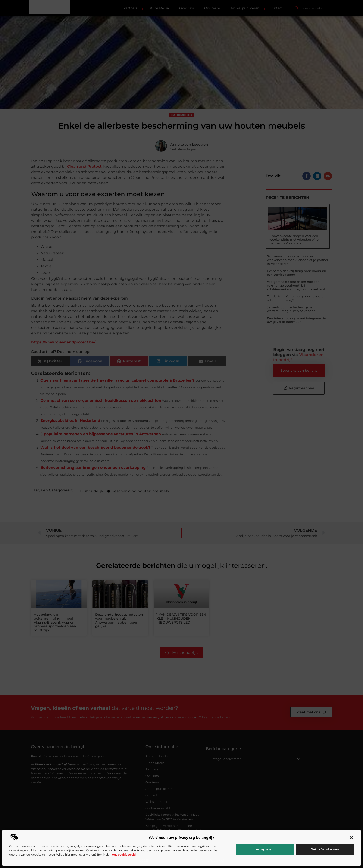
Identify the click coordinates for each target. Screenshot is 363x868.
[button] (351, 838)
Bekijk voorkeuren (325, 849)
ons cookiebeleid (124, 854)
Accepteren (265, 849)
